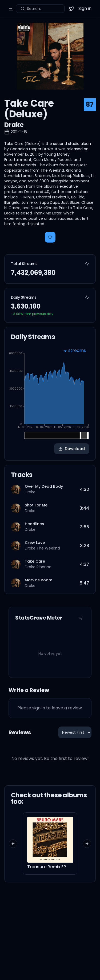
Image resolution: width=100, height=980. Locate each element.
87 (90, 104)
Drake (14, 125)
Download (72, 449)
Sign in (85, 8)
